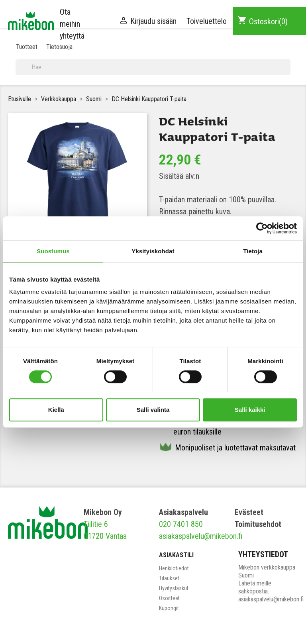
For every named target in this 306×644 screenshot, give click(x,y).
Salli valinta (153, 410)
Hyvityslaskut (174, 588)
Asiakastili (176, 555)
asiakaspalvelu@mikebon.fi (201, 536)
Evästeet (249, 512)
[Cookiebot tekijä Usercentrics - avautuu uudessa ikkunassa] (262, 228)
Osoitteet (169, 598)
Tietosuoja (59, 47)
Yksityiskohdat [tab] (153, 251)
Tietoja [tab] (253, 251)
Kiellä (56, 410)
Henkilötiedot (174, 568)
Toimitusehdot (258, 524)
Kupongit (169, 608)
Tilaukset (169, 578)
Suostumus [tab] (53, 251)
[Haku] (153, 67)
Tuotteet (27, 47)
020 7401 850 (181, 524)
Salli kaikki (250, 410)
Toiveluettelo (207, 21)
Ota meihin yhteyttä (72, 24)
